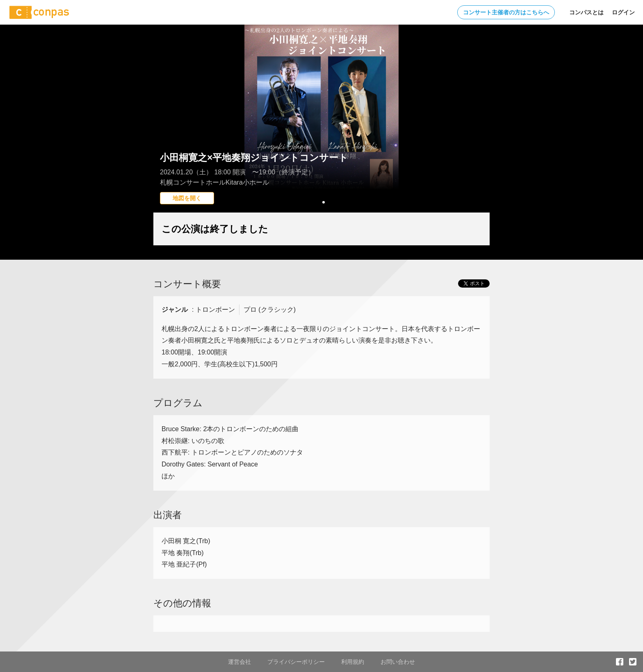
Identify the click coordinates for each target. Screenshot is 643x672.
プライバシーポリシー (296, 662)
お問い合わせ (398, 662)
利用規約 (353, 662)
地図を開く (187, 198)
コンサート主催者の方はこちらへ (506, 12)
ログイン (623, 12)
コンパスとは (586, 12)
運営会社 (239, 662)
